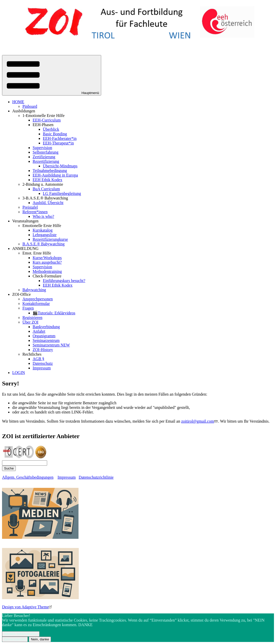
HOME (18, 102)
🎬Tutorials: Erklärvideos (54, 313)
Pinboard (30, 106)
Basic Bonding (55, 134)
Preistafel (30, 207)
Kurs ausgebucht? (47, 262)
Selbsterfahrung (45, 152)
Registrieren (32, 318)
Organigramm (44, 336)
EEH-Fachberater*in (60, 138)
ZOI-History (43, 350)
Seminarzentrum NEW (51, 345)
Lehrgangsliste (45, 235)
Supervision (42, 148)
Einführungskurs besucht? (64, 281)
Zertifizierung (44, 157)
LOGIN (19, 373)
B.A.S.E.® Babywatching (43, 244)
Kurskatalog (43, 230)
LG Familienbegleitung (62, 193)
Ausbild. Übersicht (48, 203)
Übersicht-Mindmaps (60, 166)
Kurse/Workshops (47, 258)
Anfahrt (39, 331)
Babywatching (34, 290)
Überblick (51, 129)
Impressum (42, 368)
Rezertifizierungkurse (50, 239)
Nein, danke (40, 639)
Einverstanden (15, 639)
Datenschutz (43, 363)
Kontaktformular (36, 304)
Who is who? (43, 216)
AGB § (38, 359)
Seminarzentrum (46, 340)
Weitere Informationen (21, 634)
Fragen (28, 308)
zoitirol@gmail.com (200, 421)
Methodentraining (47, 271)
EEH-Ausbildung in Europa (55, 175)
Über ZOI (30, 322)
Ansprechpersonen (38, 299)
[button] (52, 75)
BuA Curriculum (46, 189)
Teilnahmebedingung (50, 171)
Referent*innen (35, 212)
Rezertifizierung (46, 161)
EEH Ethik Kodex (47, 180)
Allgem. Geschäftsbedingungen (28, 477)
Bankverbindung (46, 327)
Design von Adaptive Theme (27, 607)
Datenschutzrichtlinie (96, 477)
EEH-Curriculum (47, 120)
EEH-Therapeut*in (58, 143)
